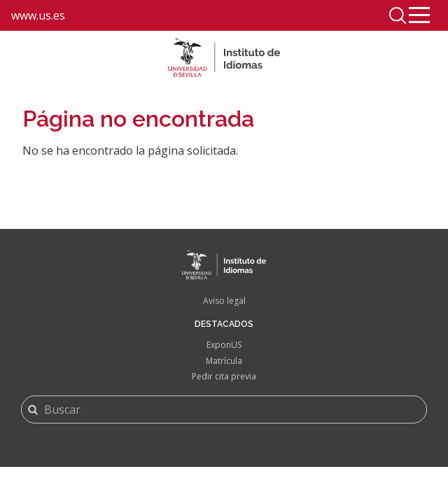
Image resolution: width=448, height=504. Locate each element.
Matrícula (224, 361)
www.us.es (38, 15)
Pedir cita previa (224, 376)
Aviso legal (224, 301)
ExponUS (224, 345)
